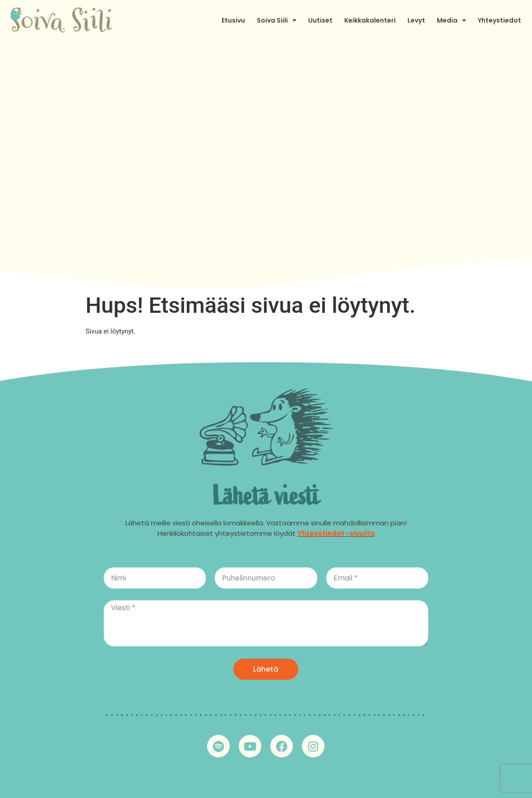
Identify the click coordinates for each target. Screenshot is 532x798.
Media (451, 20)
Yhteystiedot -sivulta (336, 533)
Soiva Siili (277, 20)
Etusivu (233, 20)
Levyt (416, 20)
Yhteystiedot (500, 20)
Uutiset (320, 20)
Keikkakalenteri (370, 20)
